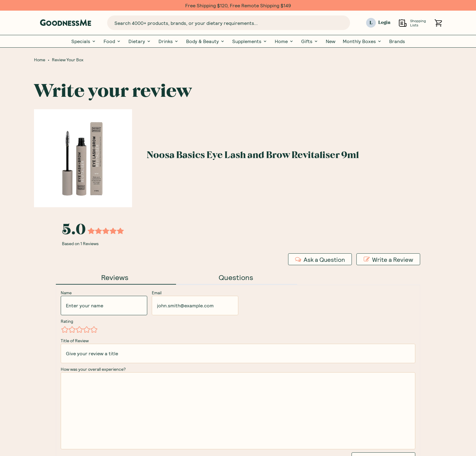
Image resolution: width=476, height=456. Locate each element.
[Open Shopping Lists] (403, 23)
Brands (397, 41)
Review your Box (334, 378)
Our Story (184, 336)
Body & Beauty (206, 41)
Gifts (310, 41)
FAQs (250, 346)
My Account (257, 336)
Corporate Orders (264, 389)
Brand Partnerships (265, 399)
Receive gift (410, 260)
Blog (321, 368)
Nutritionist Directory (340, 389)
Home (284, 41)
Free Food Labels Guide (199, 368)
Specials (84, 41)
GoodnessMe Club (336, 357)
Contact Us (257, 357)
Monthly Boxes (362, 41)
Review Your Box (68, 60)
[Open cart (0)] (438, 23)
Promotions (257, 410)
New (331, 41)
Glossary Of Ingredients (199, 378)
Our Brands (185, 357)
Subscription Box (335, 336)
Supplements (250, 41)
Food (112, 41)
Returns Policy (260, 378)
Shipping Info (258, 368)
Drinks (169, 41)
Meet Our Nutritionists (198, 346)
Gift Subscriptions (336, 346)
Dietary (140, 41)
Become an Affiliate (266, 421)
